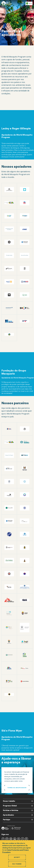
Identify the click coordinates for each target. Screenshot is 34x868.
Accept (17, 857)
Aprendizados (8, 815)
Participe (6, 820)
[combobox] (29, 3)
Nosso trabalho (9, 801)
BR (28, 3)
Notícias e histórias (11, 810)
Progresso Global (10, 806)
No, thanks (17, 864)
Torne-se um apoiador (17, 788)
